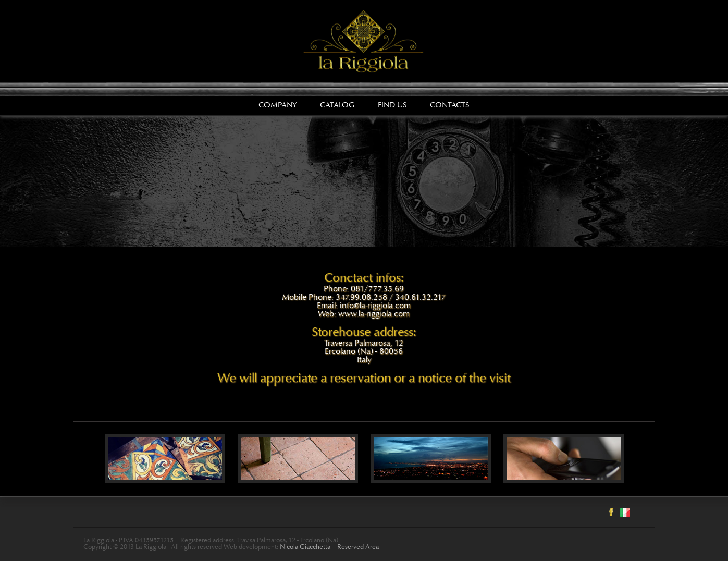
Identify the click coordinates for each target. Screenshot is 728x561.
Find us (392, 106)
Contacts (450, 106)
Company (278, 106)
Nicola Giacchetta (305, 548)
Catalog (337, 106)
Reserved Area (358, 548)
